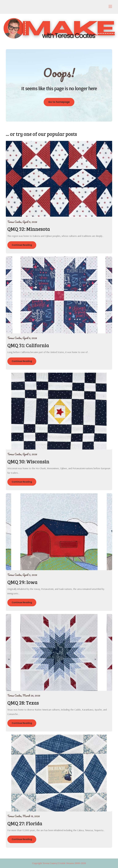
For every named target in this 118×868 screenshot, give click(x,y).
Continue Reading (22, 245)
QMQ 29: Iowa (22, 582)
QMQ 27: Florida (25, 823)
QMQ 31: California (28, 345)
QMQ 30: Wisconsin (28, 461)
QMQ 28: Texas (23, 703)
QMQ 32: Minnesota (29, 229)
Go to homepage (59, 102)
